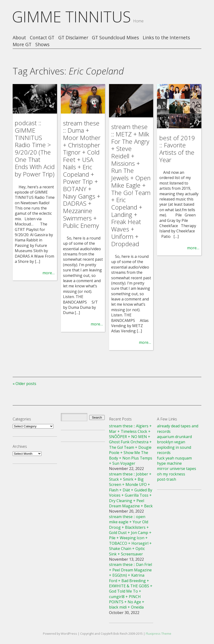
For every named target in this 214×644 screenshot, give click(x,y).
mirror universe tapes (177, 469)
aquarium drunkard (174, 437)
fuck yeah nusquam (174, 458)
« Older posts (24, 384)
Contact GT (42, 38)
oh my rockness (171, 474)
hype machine (169, 463)
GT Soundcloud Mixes (115, 38)
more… (49, 273)
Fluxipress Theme (159, 634)
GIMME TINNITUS (71, 17)
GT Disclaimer (73, 38)
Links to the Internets (166, 38)
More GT (22, 45)
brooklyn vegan (171, 442)
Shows (42, 45)
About (19, 38)
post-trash (167, 479)
